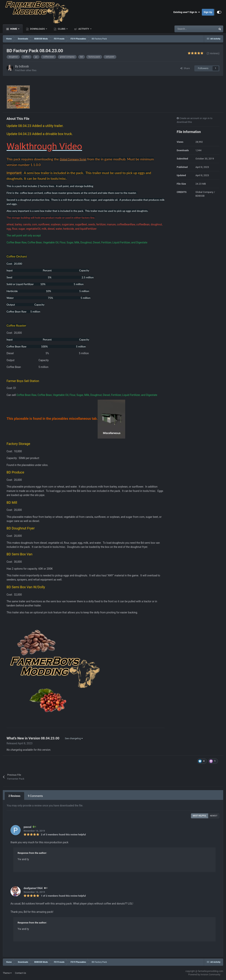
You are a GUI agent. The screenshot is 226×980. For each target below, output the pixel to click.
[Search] (188, 29)
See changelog (74, 738)
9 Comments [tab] (35, 796)
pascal (27, 827)
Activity (84, 29)
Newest (214, 816)
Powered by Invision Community (204, 975)
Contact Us (21, 973)
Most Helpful (200, 816)
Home (14, 29)
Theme (7, 973)
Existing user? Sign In (187, 12)
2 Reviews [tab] (14, 796)
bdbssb (24, 66)
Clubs (62, 29)
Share (185, 68)
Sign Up (208, 12)
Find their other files (26, 70)
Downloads (37, 29)
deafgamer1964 (33, 888)
